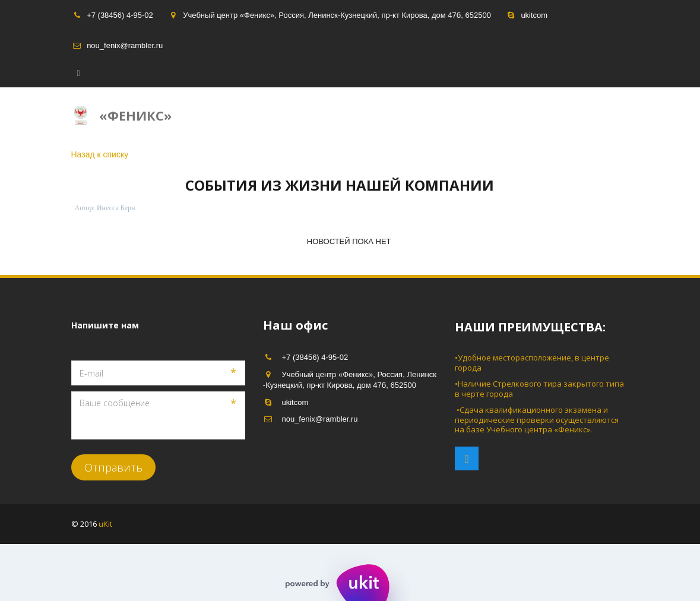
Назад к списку (100, 154)
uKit (106, 524)
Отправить (113, 467)
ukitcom (534, 15)
